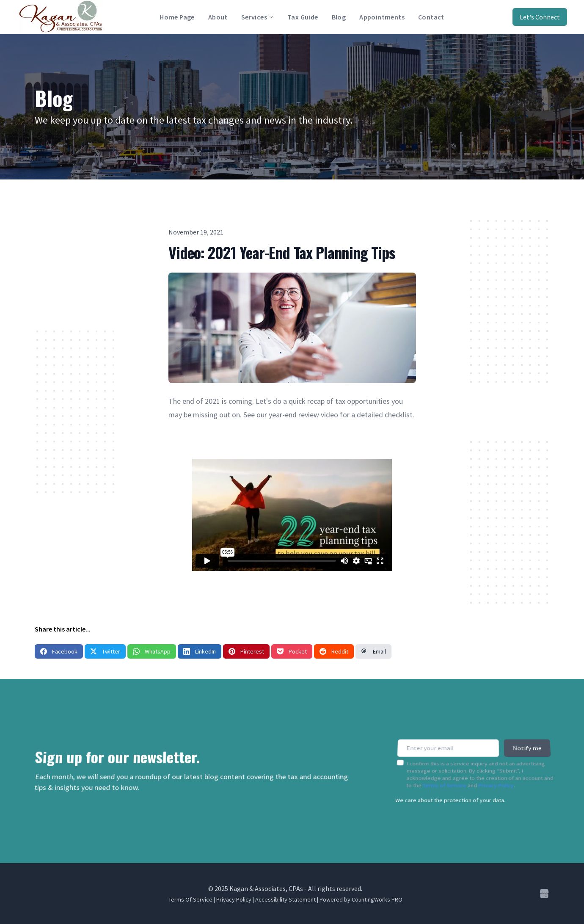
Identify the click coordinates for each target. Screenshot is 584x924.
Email (373, 651)
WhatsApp (152, 651)
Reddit (334, 651)
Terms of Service (444, 780)
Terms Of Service (190, 899)
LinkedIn (200, 651)
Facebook (59, 651)
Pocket (292, 651)
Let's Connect (540, 17)
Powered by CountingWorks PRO (361, 899)
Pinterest (246, 651)
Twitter (105, 651)
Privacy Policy (496, 780)
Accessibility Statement (285, 899)
